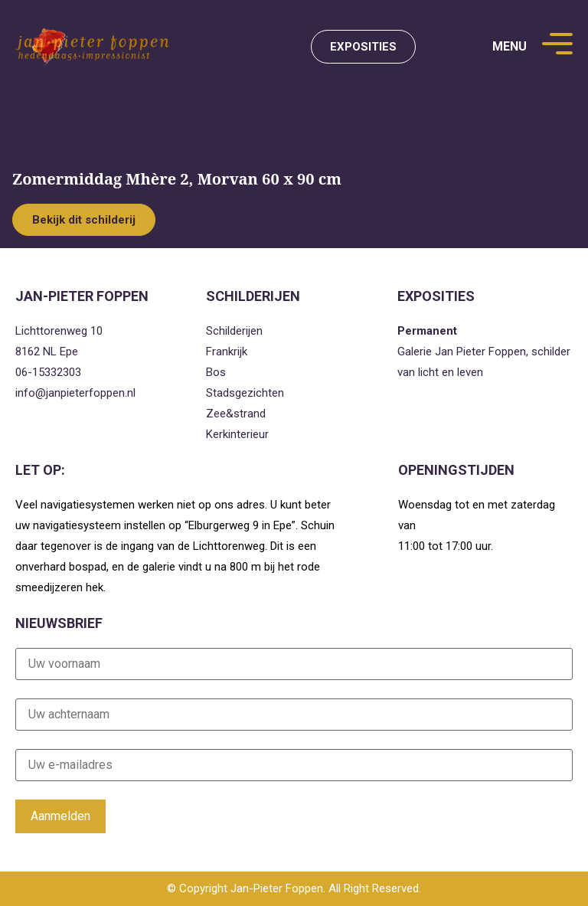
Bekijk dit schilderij (84, 220)
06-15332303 (48, 372)
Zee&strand (236, 414)
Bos (216, 372)
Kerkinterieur (237, 434)
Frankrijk (227, 352)
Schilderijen (234, 331)
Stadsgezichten (245, 393)
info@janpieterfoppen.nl (75, 393)
